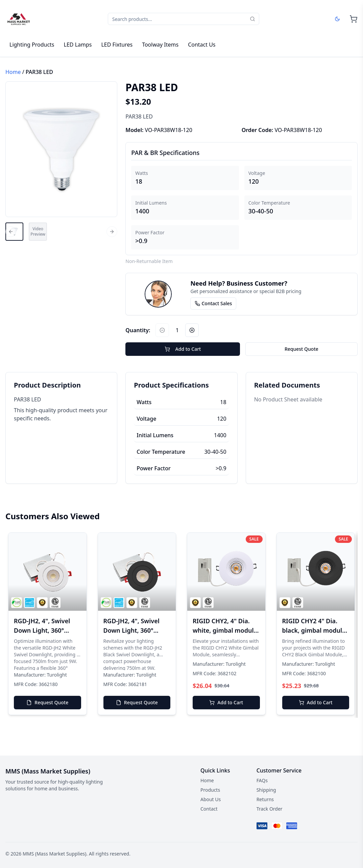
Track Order (270, 809)
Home (13, 72)
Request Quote (301, 349)
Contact (209, 809)
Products (210, 790)
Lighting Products (32, 45)
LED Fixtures (117, 45)
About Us (211, 799)
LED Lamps (78, 45)
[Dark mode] (337, 19)
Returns (265, 799)
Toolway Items (160, 45)
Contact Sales (213, 303)
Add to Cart (183, 349)
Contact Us (202, 45)
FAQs (262, 780)
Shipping (266, 790)
